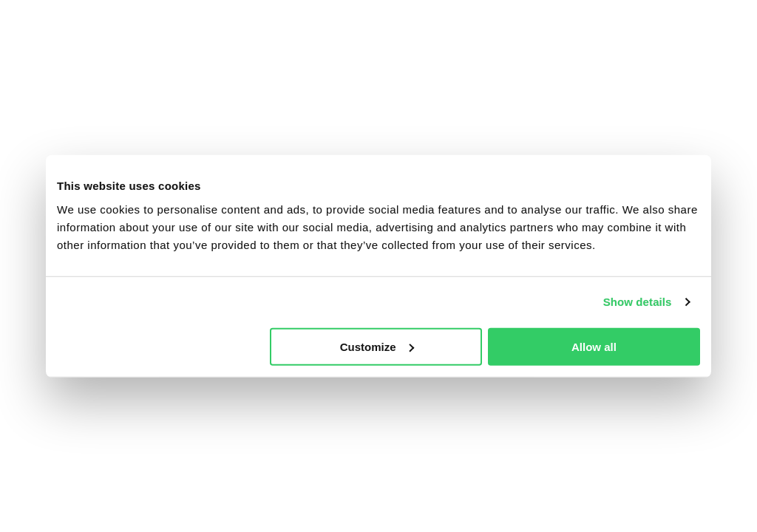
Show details (638, 302)
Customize (377, 346)
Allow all (594, 346)
